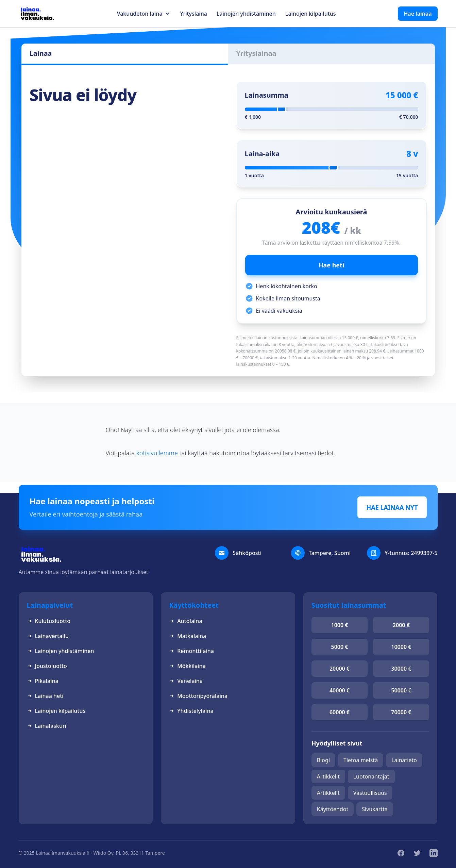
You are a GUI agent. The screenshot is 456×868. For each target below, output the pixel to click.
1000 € (340, 625)
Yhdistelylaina (191, 711)
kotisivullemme (157, 453)
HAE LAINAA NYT (392, 507)
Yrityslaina (194, 14)
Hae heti (332, 265)
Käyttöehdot (333, 809)
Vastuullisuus (370, 793)
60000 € (340, 712)
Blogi (323, 760)
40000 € (340, 690)
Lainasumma (267, 95)
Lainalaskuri (47, 726)
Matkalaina (188, 636)
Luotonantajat (371, 776)
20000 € (340, 669)
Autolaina (185, 621)
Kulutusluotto (49, 621)
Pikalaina (43, 681)
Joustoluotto (47, 666)
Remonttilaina (191, 651)
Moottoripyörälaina (198, 696)
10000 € (401, 647)
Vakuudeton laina (140, 14)
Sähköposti (247, 553)
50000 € (401, 690)
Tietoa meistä (361, 760)
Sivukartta (375, 809)
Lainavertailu (48, 636)
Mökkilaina (187, 666)
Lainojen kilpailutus (311, 14)
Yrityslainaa (256, 53)
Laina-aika (262, 154)
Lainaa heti (45, 696)
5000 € (340, 647)
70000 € (401, 712)
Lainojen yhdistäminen (246, 14)
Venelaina (186, 681)
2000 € (401, 625)
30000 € (401, 669)
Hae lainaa (418, 14)
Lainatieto (404, 760)
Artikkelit (328, 776)
